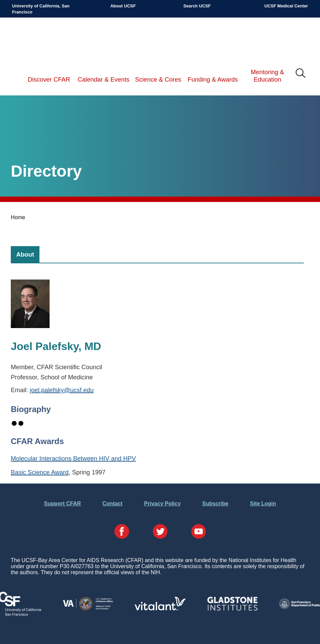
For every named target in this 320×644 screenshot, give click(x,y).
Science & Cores (158, 79)
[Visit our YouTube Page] (199, 532)
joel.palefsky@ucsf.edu (62, 390)
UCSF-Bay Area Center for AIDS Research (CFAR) (47, 40)
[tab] (25, 254)
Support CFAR (62, 504)
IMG (301, 74)
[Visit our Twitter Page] (160, 532)
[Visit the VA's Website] (88, 609)
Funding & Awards (213, 79)
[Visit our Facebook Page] (122, 532)
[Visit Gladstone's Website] (232, 609)
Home (18, 217)
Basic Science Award (40, 472)
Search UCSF (197, 6)
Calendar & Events (103, 79)
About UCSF (123, 6)
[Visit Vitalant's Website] (160, 608)
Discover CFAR (49, 79)
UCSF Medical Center (286, 6)
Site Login (263, 504)
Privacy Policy (162, 504)
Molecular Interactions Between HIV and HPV (73, 458)
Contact (113, 504)
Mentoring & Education (267, 76)
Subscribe (215, 504)
